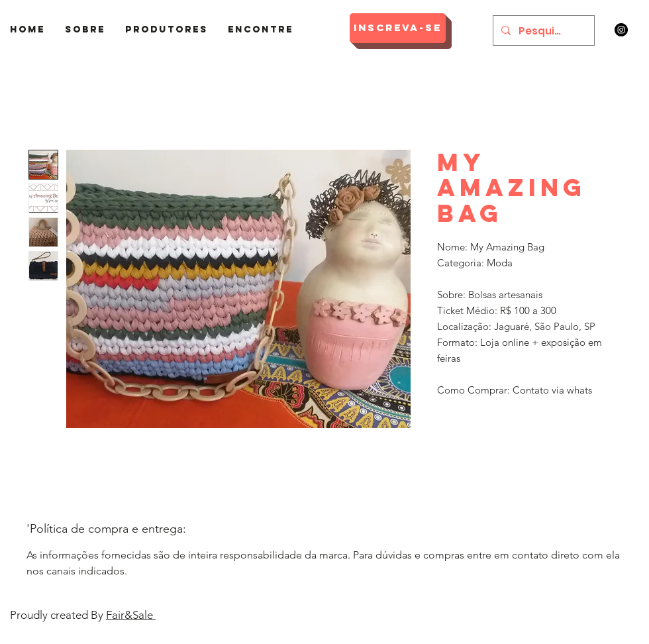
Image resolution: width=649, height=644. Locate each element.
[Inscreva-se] (398, 28)
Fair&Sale (131, 615)
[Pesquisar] (542, 30)
